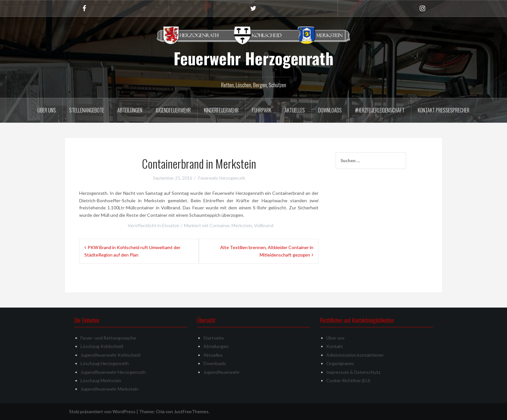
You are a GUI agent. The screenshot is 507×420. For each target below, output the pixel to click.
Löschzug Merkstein (101, 380)
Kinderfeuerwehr (221, 110)
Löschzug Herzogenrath (105, 363)
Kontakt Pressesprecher (444, 110)
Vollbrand (264, 225)
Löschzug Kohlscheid (102, 346)
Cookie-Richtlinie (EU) (348, 380)
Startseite (214, 338)
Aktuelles (295, 110)
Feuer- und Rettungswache (108, 338)
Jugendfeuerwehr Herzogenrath (113, 372)
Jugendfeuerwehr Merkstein (109, 389)
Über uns (47, 110)
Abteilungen (130, 110)
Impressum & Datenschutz (353, 372)
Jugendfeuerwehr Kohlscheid (110, 355)
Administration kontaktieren (355, 355)
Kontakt (335, 346)
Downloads (330, 110)
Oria (160, 411)
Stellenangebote (87, 110)
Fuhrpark (262, 110)
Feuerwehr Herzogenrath (253, 58)
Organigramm (340, 363)
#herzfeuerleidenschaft (380, 110)
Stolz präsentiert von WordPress (102, 411)
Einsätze (171, 225)
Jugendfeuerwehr (173, 110)
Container (220, 225)
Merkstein (242, 225)
